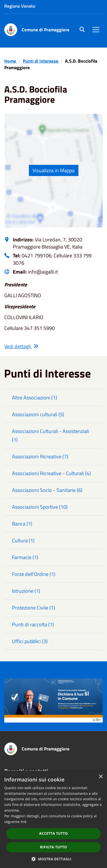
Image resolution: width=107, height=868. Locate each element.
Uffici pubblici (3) (30, 641)
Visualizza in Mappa (53, 170)
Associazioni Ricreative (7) (40, 456)
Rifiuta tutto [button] (53, 847)
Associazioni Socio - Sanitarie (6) (47, 490)
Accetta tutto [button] (53, 833)
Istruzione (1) (26, 591)
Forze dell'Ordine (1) (34, 574)
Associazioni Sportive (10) (40, 507)
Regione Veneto (20, 6)
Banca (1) (22, 524)
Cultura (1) (23, 540)
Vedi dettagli (21, 346)
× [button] (101, 777)
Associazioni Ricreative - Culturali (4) (51, 473)
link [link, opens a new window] (24, 822)
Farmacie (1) (25, 557)
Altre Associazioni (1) (35, 398)
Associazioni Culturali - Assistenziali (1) (51, 435)
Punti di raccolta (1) (33, 624)
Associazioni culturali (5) (38, 414)
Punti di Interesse (41, 61)
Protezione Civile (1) (34, 608)
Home (11, 61)
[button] (54, 859)
